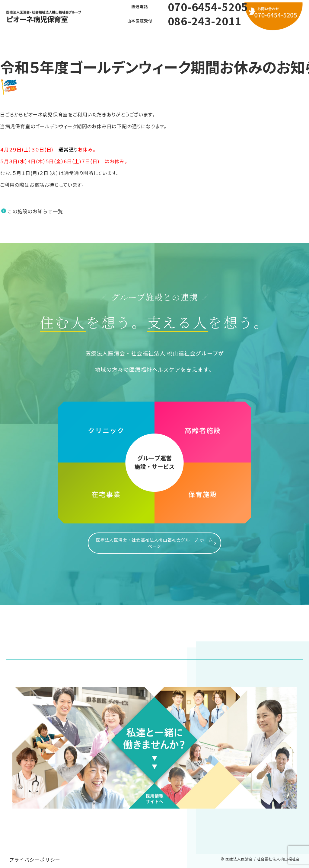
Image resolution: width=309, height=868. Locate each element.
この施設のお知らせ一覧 (35, 211)
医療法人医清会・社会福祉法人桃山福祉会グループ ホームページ (154, 540)
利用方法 (175, 39)
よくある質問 (134, 39)
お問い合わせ (216, 39)
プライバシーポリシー (35, 854)
